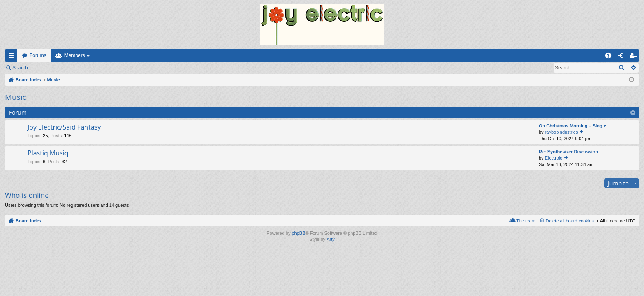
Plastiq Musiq (48, 153)
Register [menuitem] (635, 57)
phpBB (298, 233)
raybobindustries (562, 132)
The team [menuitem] (526, 221)
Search (20, 68)
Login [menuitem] (622, 57)
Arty (331, 239)
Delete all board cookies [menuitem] (570, 221)
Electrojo (554, 158)
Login (46, 68)
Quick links (13, 57)
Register (73, 68)
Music (16, 97)
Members (75, 55)
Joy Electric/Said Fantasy (64, 127)
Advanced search (633, 68)
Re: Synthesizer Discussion (568, 152)
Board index (29, 221)
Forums (38, 55)
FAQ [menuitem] (611, 57)
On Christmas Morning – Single (573, 126)
